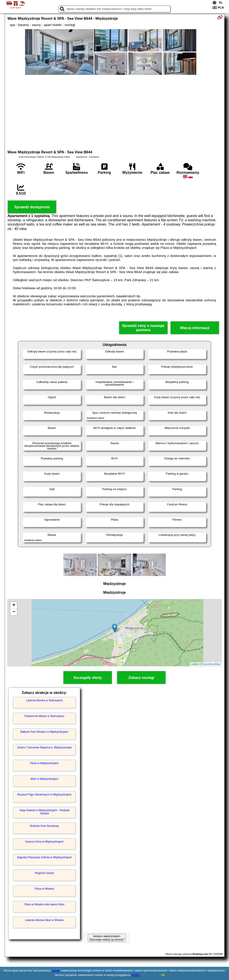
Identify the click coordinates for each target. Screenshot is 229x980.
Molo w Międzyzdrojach (44, 779)
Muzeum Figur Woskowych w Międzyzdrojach (44, 795)
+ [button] (14, 605)
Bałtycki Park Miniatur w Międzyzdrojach (44, 732)
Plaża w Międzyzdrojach (44, 763)
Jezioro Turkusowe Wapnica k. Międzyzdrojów (44, 747)
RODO (136, 975)
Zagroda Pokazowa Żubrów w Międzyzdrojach (44, 857)
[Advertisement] (115, 112)
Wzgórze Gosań (44, 873)
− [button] (14, 612)
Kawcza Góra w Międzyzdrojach (44, 842)
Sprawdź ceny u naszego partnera (143, 328)
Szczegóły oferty (88, 678)
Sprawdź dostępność (32, 207)
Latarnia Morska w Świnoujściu (44, 700)
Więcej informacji (195, 328)
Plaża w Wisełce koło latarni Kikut (44, 904)
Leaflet (195, 664)
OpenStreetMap (212, 664)
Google (56, 971)
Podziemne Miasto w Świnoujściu (44, 716)
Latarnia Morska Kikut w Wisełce (44, 920)
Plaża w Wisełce (44, 889)
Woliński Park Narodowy (45, 826)
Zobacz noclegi (141, 678)
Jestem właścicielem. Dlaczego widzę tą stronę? (107, 938)
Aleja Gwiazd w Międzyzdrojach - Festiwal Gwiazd (44, 812)
